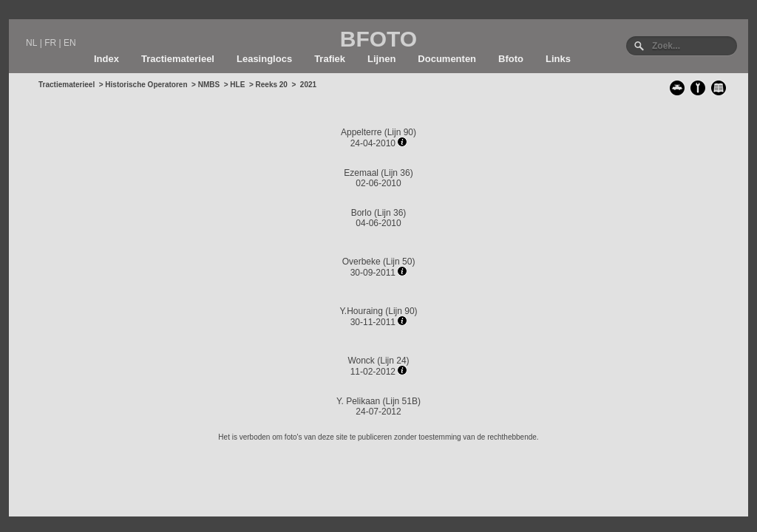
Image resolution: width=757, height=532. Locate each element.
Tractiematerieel (178, 59)
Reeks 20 (272, 85)
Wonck (361, 361)
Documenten (447, 59)
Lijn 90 (400, 132)
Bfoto (511, 59)
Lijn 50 (399, 262)
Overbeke (361, 262)
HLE (237, 85)
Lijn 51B (402, 401)
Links (558, 59)
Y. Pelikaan (358, 401)
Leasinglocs (264, 59)
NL (31, 43)
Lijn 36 (397, 173)
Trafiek (330, 59)
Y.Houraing (361, 311)
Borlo (361, 213)
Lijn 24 (393, 361)
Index (106, 59)
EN (70, 43)
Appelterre (361, 132)
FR (50, 43)
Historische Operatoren (146, 85)
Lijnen (381, 59)
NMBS (209, 85)
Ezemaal (361, 173)
